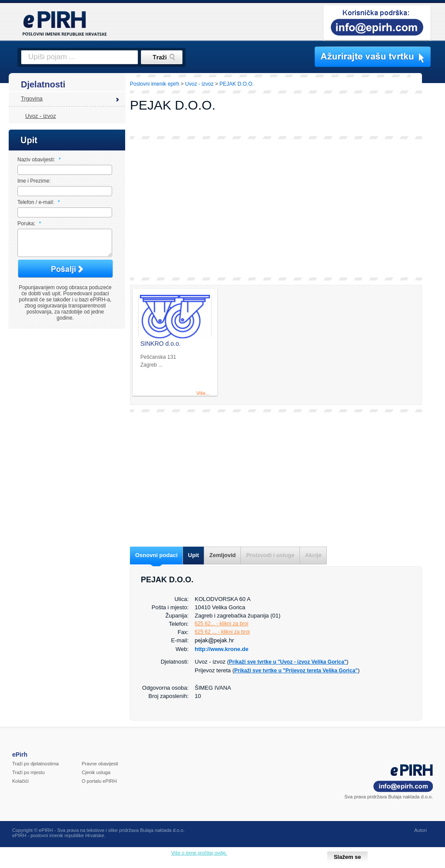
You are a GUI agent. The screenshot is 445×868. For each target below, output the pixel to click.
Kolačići (20, 781)
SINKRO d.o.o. (161, 344)
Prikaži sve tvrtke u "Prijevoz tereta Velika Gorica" (296, 671)
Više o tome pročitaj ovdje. (199, 853)
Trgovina (32, 98)
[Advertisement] (276, 208)
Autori (420, 830)
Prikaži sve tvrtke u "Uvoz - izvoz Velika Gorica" (288, 662)
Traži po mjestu (28, 772)
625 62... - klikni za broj (221, 624)
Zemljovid (223, 555)
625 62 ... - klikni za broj (222, 632)
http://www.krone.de (222, 649)
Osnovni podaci (156, 555)
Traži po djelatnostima (35, 764)
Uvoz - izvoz (41, 116)
